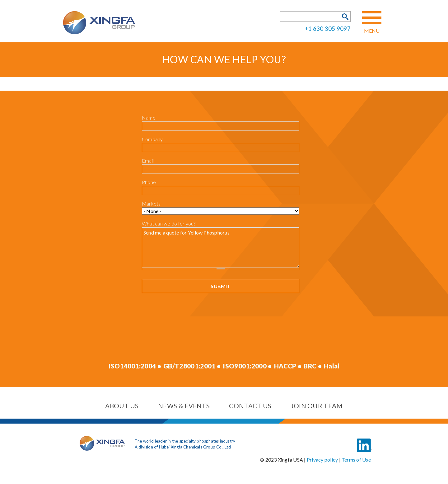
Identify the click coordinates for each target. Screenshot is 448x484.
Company (152, 139)
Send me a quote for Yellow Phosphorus (221, 247)
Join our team (317, 406)
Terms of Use (356, 460)
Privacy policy (322, 460)
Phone (149, 182)
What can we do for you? (169, 223)
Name (149, 118)
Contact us (250, 406)
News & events (184, 406)
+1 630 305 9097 (328, 28)
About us (122, 406)
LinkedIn (364, 441)
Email (148, 161)
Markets (151, 204)
